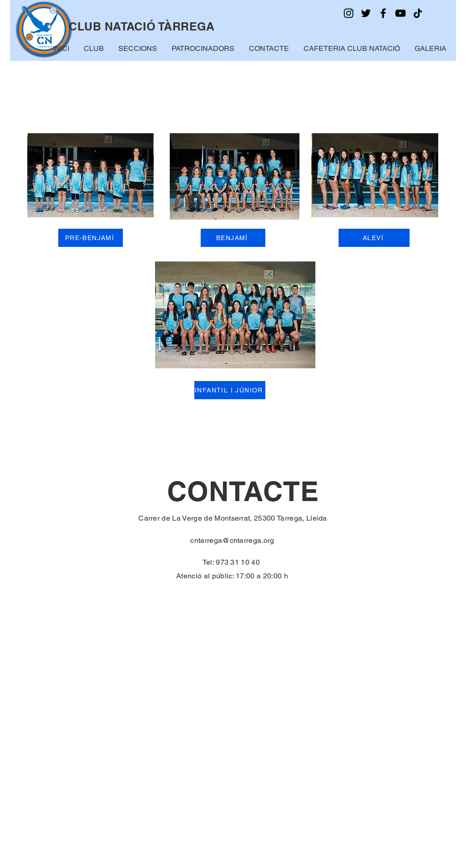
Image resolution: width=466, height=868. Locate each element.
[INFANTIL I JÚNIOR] (230, 390)
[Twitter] (366, 13)
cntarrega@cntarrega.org (232, 540)
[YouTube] (400, 13)
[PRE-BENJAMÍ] (91, 238)
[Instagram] (349, 13)
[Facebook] (383, 13)
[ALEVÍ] (374, 238)
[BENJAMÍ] (233, 238)
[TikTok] (418, 13)
